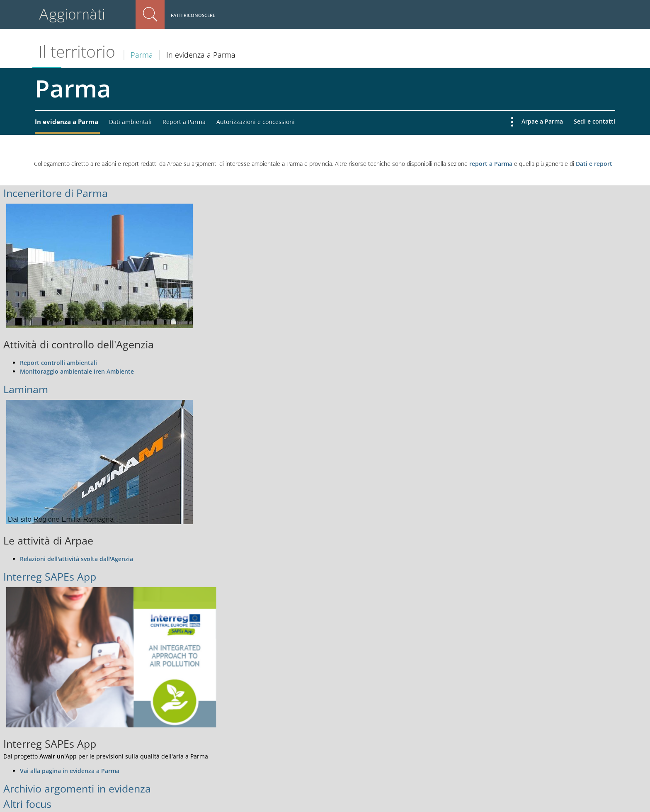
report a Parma (491, 164)
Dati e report (594, 164)
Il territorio (77, 51)
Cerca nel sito (150, 15)
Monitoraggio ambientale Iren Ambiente (77, 371)
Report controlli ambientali (58, 363)
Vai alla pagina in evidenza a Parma (70, 771)
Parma (142, 55)
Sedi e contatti (594, 121)
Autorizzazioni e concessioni (256, 122)
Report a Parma (184, 122)
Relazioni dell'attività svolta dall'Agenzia (76, 559)
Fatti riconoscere (193, 15)
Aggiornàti (72, 14)
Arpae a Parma (542, 121)
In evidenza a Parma (67, 122)
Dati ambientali (130, 122)
